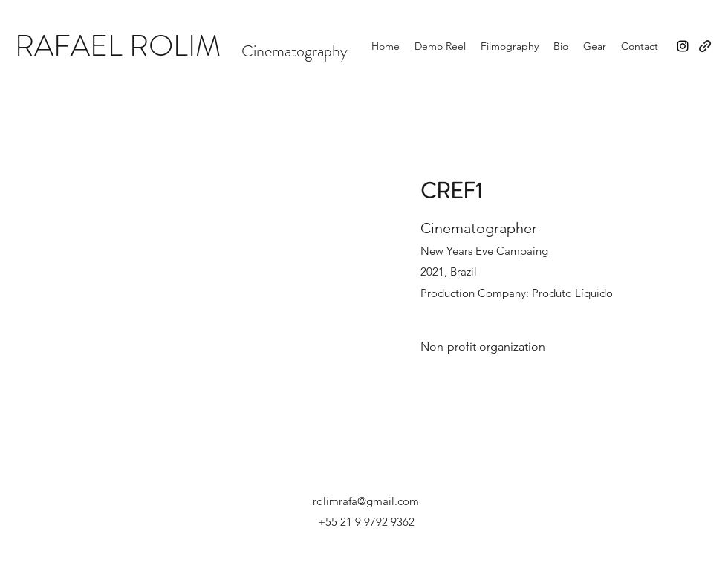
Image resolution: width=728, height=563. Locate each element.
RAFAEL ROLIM (118, 46)
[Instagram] (683, 46)
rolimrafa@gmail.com (366, 501)
